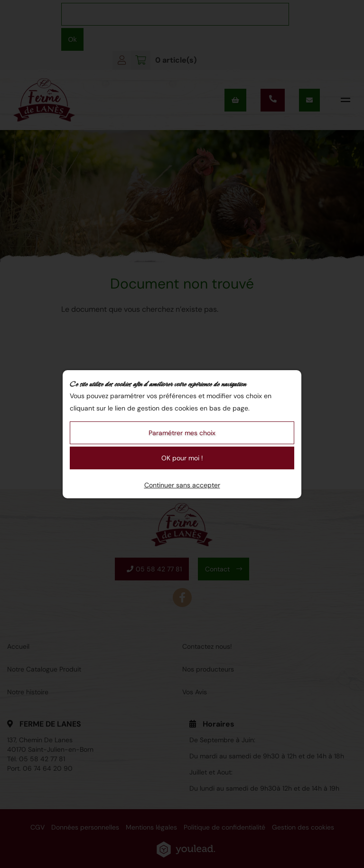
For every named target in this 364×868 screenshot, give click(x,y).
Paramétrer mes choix (182, 433)
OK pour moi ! (182, 458)
